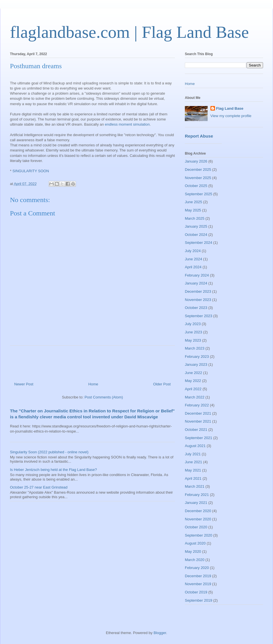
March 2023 (195, 348)
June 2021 (194, 462)
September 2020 (198, 535)
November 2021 (198, 421)
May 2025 (193, 210)
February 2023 (197, 357)
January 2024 (196, 283)
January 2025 (196, 226)
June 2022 (194, 373)
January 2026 (196, 161)
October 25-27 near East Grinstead (39, 487)
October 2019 (196, 592)
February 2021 (197, 495)
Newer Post (24, 384)
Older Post (162, 384)
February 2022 (197, 405)
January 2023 (196, 364)
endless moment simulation (127, 124)
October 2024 (196, 235)
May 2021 (193, 470)
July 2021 (193, 454)
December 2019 (198, 576)
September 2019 (198, 600)
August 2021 (195, 446)
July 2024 (193, 251)
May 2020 (193, 551)
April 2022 (193, 389)
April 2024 (193, 267)
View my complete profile (231, 116)
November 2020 (198, 519)
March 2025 (195, 218)
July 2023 (193, 324)
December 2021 (198, 413)
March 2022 (195, 397)
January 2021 (196, 503)
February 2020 (197, 568)
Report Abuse (199, 136)
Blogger (160, 633)
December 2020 (198, 511)
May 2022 (193, 381)
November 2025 (198, 178)
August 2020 (195, 543)
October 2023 (196, 308)
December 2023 (198, 291)
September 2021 (198, 438)
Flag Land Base (230, 108)
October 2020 (196, 527)
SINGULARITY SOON (31, 171)
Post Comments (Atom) (104, 397)
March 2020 (195, 560)
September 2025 (198, 194)
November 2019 (198, 584)
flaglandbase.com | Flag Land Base (129, 32)
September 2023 (198, 316)
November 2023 (198, 300)
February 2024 (197, 275)
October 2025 (196, 186)
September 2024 (198, 243)
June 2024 (194, 259)
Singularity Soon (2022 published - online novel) (49, 452)
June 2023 (194, 332)
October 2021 (196, 430)
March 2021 (195, 486)
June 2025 (194, 202)
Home (93, 384)
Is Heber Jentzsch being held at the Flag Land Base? (53, 470)
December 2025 (198, 170)
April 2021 (193, 478)
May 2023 (193, 340)
